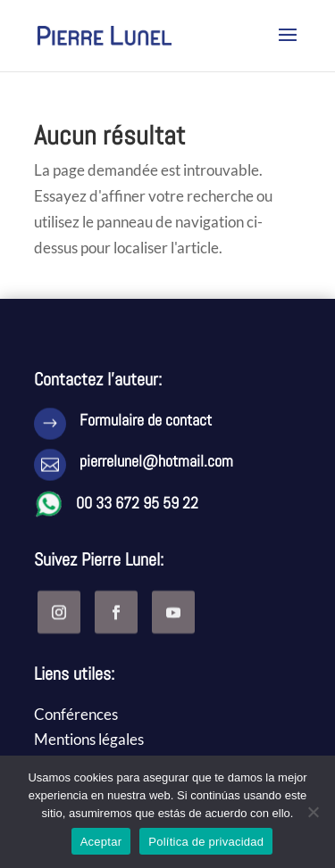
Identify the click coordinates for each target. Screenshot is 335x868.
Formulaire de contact (146, 420)
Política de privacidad (206, 842)
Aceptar (101, 842)
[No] (313, 812)
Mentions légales (89, 739)
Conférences (76, 714)
